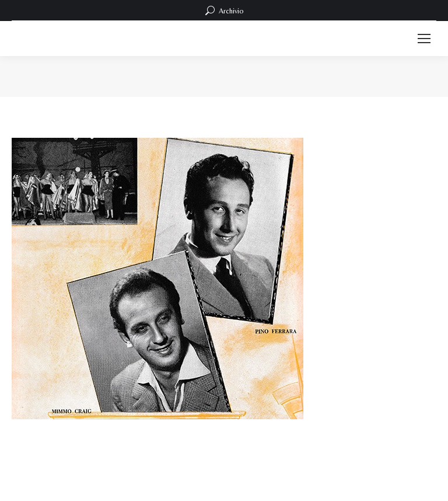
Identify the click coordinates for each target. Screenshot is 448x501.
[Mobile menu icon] (424, 39)
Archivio (224, 11)
